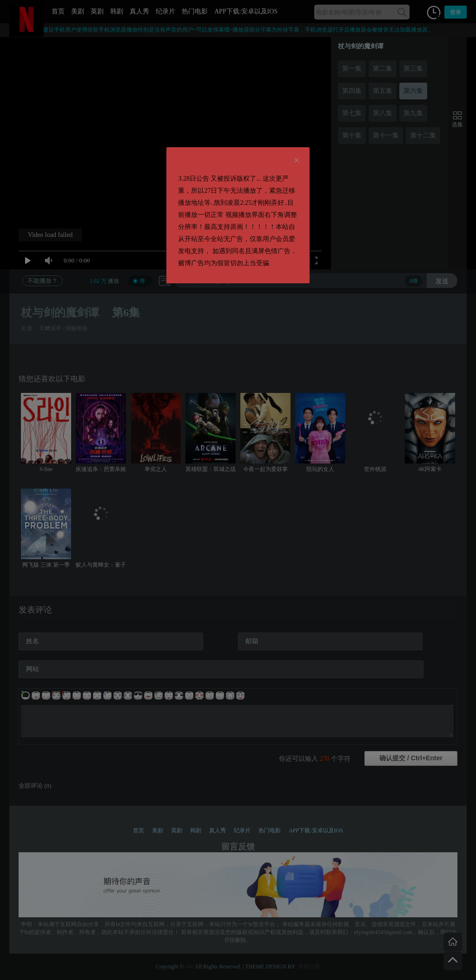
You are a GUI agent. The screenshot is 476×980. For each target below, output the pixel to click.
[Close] (297, 161)
